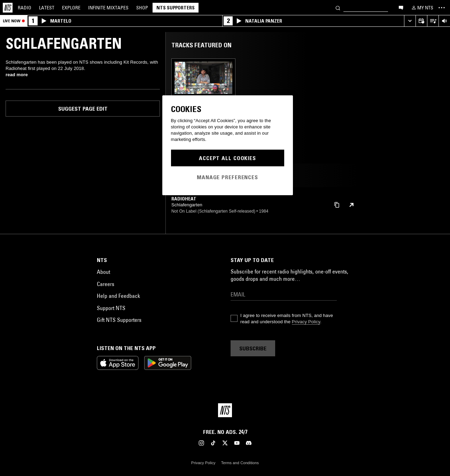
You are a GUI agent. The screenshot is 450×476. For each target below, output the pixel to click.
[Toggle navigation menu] (442, 8)
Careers (106, 284)
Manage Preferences (227, 177)
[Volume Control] (444, 21)
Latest (47, 8)
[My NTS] (422, 8)
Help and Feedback (118, 296)
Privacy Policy (306, 322)
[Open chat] (401, 7)
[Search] (338, 7)
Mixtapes (108, 8)
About (103, 272)
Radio (25, 8)
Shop (142, 8)
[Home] (8, 8)
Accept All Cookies (227, 158)
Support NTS (111, 308)
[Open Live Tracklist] (433, 21)
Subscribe (253, 348)
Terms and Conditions (240, 463)
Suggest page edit (83, 109)
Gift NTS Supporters (119, 320)
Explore (71, 8)
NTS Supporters (176, 8)
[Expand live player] (410, 21)
